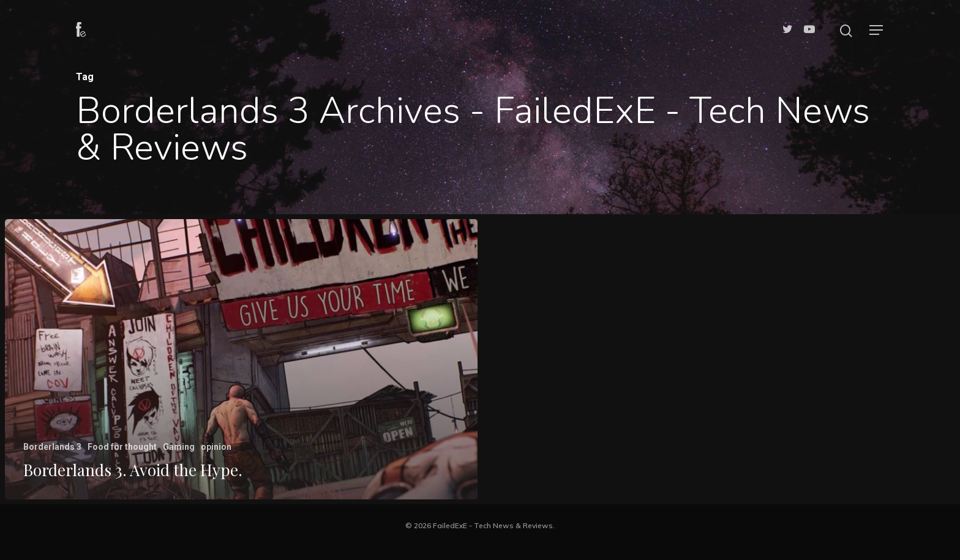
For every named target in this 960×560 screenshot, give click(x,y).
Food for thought (122, 447)
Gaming (179, 447)
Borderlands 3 (52, 447)
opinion (216, 447)
